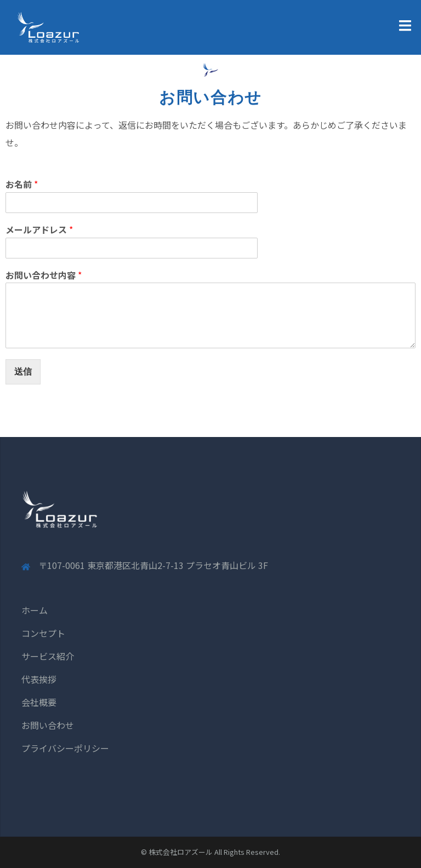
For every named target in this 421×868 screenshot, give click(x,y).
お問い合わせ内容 (44, 275)
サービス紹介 (48, 656)
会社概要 (39, 702)
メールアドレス (39, 230)
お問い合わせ (48, 725)
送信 (23, 372)
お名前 (22, 184)
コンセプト (43, 633)
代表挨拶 (39, 679)
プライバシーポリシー (65, 748)
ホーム (35, 610)
